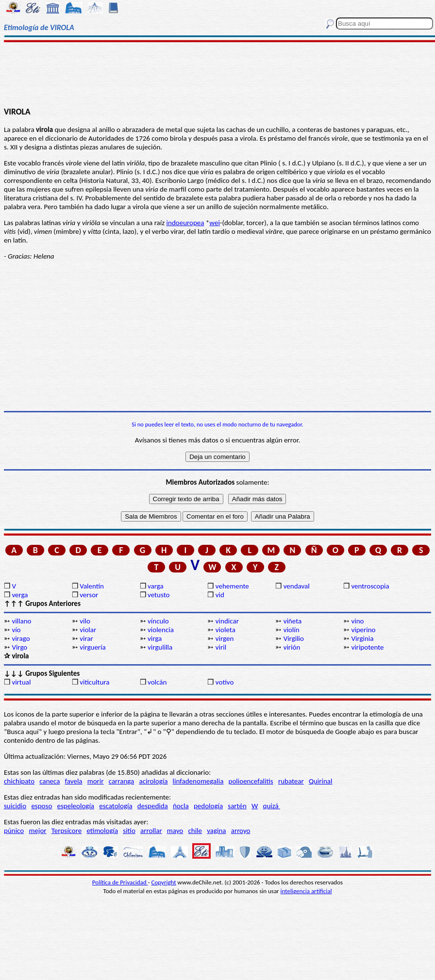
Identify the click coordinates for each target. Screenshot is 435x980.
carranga (122, 781)
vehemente (232, 586)
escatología (116, 806)
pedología (208, 806)
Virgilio (294, 638)
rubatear (291, 781)
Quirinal (321, 781)
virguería (93, 647)
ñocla (181, 806)
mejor (37, 831)
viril (221, 647)
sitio (129, 831)
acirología (153, 781)
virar (86, 638)
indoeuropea (185, 223)
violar (88, 630)
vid (220, 595)
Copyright (164, 882)
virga (155, 638)
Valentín (92, 586)
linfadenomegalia (198, 781)
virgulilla (160, 647)
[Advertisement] (217, 74)
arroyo (241, 831)
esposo (42, 806)
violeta (226, 630)
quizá (272, 806)
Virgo (19, 647)
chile (195, 831)
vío (16, 630)
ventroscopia (370, 586)
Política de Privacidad (120, 882)
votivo (225, 682)
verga (20, 595)
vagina (216, 831)
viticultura (94, 682)
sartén (237, 806)
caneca (50, 781)
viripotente (367, 647)
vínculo (158, 621)
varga (156, 586)
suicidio (15, 806)
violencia (161, 630)
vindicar (227, 621)
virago (21, 638)
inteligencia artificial (306, 891)
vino (357, 621)
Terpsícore (67, 831)
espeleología (76, 806)
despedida (153, 806)
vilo (85, 621)
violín (292, 630)
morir (96, 781)
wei (215, 223)
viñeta (293, 621)
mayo (175, 831)
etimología (102, 831)
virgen (225, 638)
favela (74, 781)
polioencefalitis (251, 781)
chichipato (19, 781)
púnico (14, 831)
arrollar (151, 831)
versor (89, 595)
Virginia (362, 638)
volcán (157, 682)
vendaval (297, 586)
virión (292, 647)
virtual (21, 682)
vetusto (159, 595)
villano (21, 621)
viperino (363, 630)
